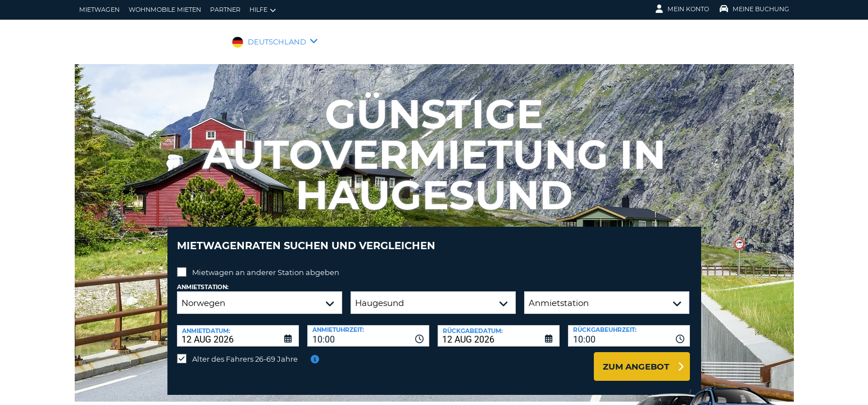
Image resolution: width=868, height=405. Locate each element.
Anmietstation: (203, 279)
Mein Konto (682, 9)
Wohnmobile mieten (165, 10)
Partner (225, 10)
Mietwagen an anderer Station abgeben (266, 264)
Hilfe (263, 10)
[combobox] (368, 327)
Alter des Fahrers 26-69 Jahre (245, 350)
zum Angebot (636, 358)
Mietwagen (99, 10)
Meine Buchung (755, 9)
